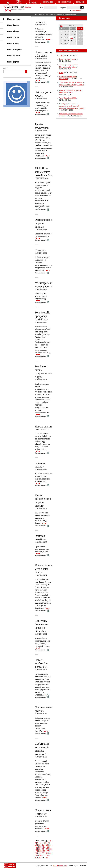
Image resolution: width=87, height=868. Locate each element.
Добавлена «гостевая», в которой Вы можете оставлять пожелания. (43, 34)
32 (50, 853)
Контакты (48, 2)
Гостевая (40, 22)
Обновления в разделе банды (43, 223)
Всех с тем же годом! (68, 59)
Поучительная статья (43, 709)
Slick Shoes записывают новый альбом (43, 172)
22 (47, 849)
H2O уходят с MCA (43, 94)
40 (47, 857)
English (80, 2)
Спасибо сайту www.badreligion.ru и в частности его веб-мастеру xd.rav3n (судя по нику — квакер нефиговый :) (43, 441)
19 (36, 849)
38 (39, 857)
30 (43, 853)
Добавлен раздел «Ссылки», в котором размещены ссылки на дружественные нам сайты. (43, 264)
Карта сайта (19, 2)
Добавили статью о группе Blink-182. (43, 235)
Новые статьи (43, 427)
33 (37, 855)
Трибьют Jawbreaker (41, 126)
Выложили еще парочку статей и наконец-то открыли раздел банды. (42, 518)
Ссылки (40, 250)
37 (36, 857)
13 (47, 845)
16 (40, 847)
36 (48, 855)
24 (37, 851)
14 (50, 845)
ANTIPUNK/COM (42, 15)
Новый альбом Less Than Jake (42, 663)
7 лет (61, 55)
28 (36, 853)
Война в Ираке (40, 465)
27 (48, 851)
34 (40, 855)
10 (36, 845)
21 (43, 849)
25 (40, 851)
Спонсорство (65, 2)
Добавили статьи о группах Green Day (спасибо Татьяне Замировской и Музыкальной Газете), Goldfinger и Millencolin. (43, 70)
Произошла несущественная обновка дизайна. (42, 549)
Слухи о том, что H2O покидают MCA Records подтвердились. (42, 107)
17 (44, 847)
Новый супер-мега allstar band (43, 569)
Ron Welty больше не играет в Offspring (41, 626)
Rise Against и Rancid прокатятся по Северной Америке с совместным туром (71, 106)
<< (61, 26)
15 (37, 847)
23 (50, 849)
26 (44, 851)
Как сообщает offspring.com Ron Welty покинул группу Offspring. (42, 642)
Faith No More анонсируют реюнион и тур (70, 91)
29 (39, 853)
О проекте (33, 2)
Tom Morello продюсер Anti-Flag (42, 316)
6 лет (61, 73)
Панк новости (57, 15)
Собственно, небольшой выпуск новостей (42, 749)
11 (39, 845)
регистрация (76, 10)
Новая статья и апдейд (43, 812)
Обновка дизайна (40, 538)
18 (48, 847)
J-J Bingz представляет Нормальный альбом (68, 66)
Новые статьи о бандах (43, 54)
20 (39, 849)
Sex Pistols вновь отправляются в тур (43, 372)
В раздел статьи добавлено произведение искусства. (42, 825)
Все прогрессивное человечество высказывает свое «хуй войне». (43, 478)
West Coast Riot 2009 (68, 98)
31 (47, 853)
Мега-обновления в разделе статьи (43, 500)
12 (43, 845)
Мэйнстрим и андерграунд (43, 285)
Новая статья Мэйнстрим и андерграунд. (41, 296)
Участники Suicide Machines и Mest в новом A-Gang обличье (71, 83)
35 (44, 855)
